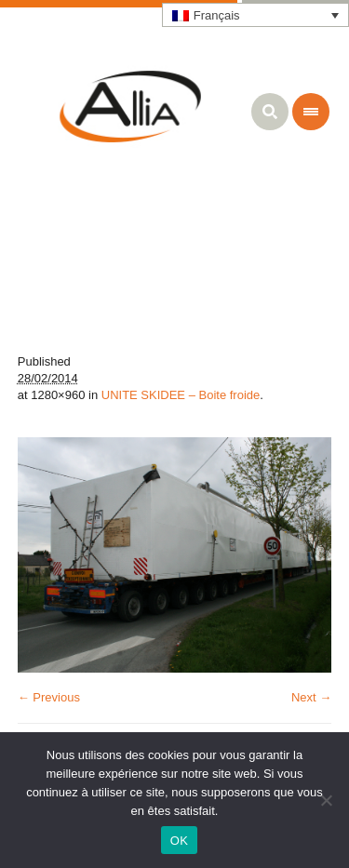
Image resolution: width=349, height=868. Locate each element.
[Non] (326, 800)
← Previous (49, 697)
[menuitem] (256, 15)
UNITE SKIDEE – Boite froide (181, 395)
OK (179, 841)
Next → (311, 697)
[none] (256, 15)
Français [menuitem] (217, 15)
